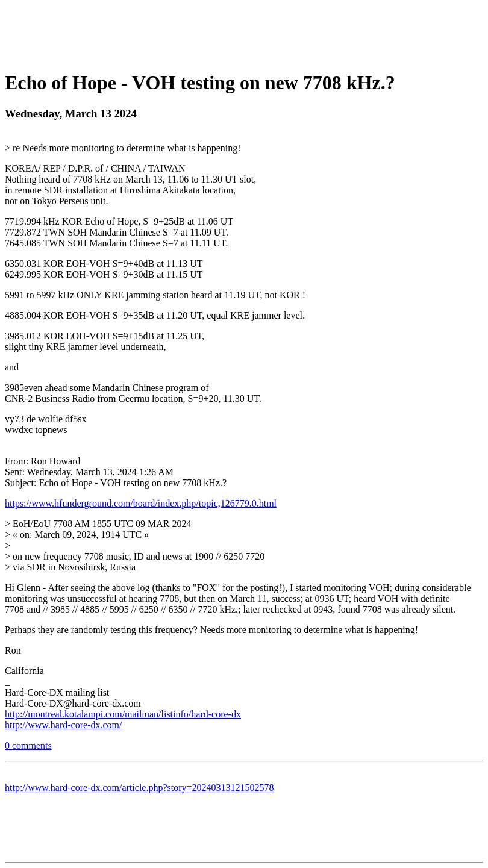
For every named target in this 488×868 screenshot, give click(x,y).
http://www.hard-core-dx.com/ (63, 725)
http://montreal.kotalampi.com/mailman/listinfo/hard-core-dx (123, 714)
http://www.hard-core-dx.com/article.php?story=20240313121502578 (139, 788)
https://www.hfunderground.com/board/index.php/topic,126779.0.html (141, 503)
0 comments (28, 745)
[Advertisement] (244, 32)
